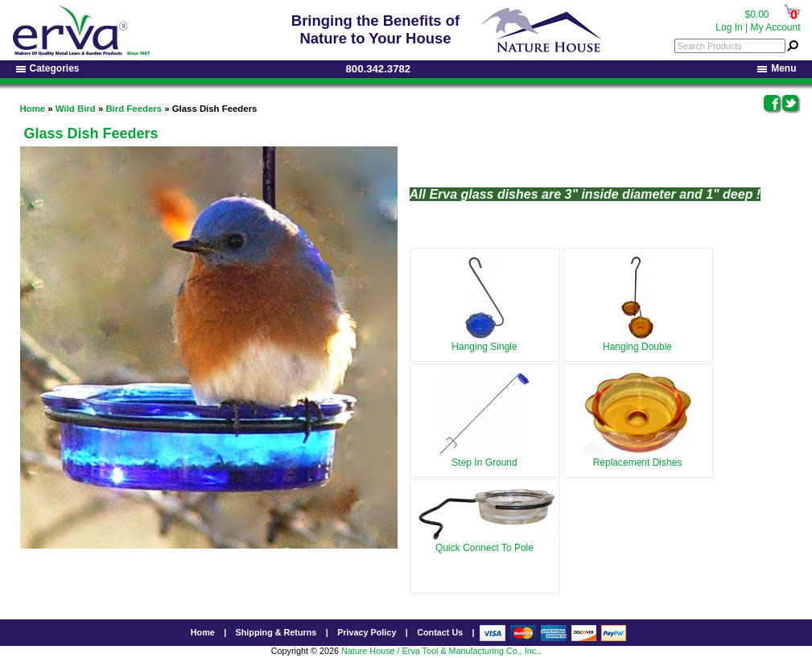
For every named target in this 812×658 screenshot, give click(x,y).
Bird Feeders (134, 109)
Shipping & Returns (276, 635)
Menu (777, 68)
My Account (775, 27)
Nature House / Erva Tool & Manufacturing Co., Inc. (440, 653)
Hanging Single (484, 343)
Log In (729, 27)
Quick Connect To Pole (487, 545)
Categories (48, 68)
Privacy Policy (367, 635)
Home (33, 109)
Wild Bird (76, 109)
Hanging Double (637, 343)
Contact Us (440, 635)
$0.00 (756, 14)
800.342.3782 (379, 69)
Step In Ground (484, 459)
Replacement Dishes (638, 459)
